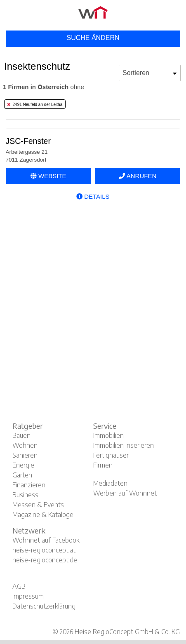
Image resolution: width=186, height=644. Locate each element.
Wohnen (25, 445)
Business (25, 495)
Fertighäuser (111, 455)
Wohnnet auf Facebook (46, 540)
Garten (22, 475)
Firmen (103, 465)
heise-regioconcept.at (44, 550)
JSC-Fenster (28, 141)
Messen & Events (38, 505)
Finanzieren (29, 485)
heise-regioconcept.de (45, 560)
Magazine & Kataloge (43, 515)
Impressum (28, 596)
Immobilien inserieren (124, 445)
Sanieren (25, 455)
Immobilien (108, 435)
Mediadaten (110, 483)
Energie (23, 465)
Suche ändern (93, 38)
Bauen (21, 435)
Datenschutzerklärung (44, 606)
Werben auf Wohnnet (125, 493)
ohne (44, 87)
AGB (19, 586)
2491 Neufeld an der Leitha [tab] (35, 105)
